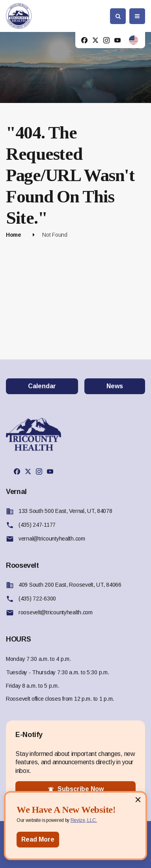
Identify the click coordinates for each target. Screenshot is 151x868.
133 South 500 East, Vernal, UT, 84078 (65, 511)
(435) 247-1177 (37, 525)
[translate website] (133, 40)
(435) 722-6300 (37, 599)
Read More (38, 839)
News (115, 386)
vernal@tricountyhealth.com (52, 539)
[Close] (138, 799)
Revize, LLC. (84, 820)
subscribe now (76, 789)
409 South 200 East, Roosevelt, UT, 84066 (70, 585)
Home (14, 235)
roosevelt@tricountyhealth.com (56, 612)
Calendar (42, 386)
